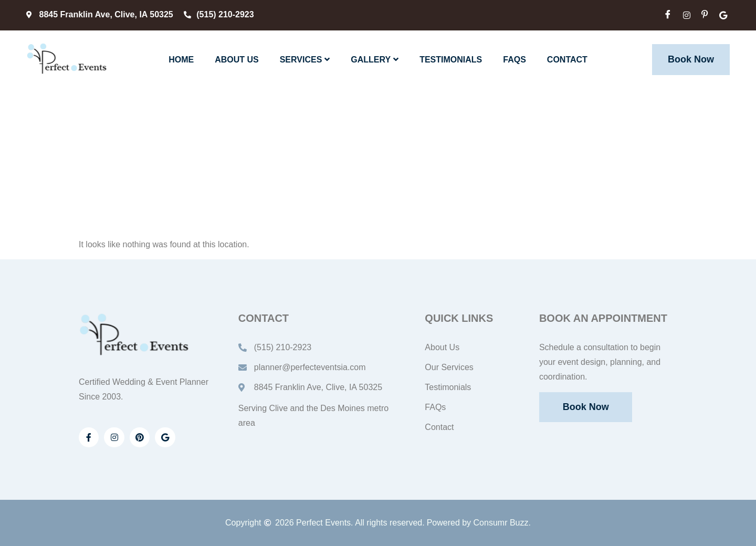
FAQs (514, 60)
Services (305, 60)
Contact (567, 60)
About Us (237, 60)
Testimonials (451, 60)
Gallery (375, 60)
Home (181, 60)
